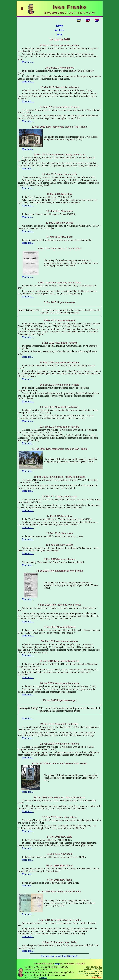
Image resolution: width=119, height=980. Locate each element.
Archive (60, 30)
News (59, 26)
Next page (73, 956)
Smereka (43, 978)
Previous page (48, 956)
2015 (59, 35)
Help (57, 964)
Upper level (61, 956)
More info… (28, 62)
